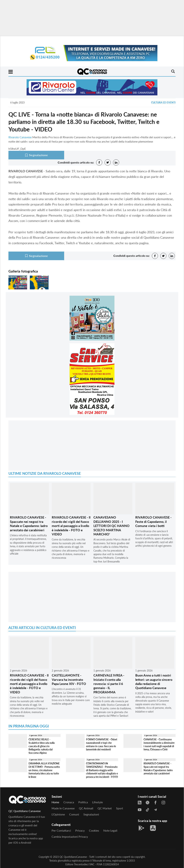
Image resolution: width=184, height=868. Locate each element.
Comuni (74, 814)
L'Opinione (58, 814)
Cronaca (69, 802)
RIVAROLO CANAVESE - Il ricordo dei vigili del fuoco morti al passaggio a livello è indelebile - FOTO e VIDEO (71, 526)
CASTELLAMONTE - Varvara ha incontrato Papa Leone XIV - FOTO (69, 679)
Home (55, 802)
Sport (120, 808)
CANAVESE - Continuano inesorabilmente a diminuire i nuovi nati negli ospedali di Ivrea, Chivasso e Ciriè (159, 744)
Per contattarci (61, 830)
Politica (83, 802)
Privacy (80, 830)
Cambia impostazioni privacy (70, 837)
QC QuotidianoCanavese (73, 857)
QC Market (105, 808)
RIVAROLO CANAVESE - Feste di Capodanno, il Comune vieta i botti (153, 521)
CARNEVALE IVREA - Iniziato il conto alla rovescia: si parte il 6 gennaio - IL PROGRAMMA (109, 684)
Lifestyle (97, 802)
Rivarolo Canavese (20, 137)
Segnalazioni (91, 814)
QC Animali (86, 808)
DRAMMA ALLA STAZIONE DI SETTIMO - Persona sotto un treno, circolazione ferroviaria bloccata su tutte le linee (44, 770)
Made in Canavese (63, 808)
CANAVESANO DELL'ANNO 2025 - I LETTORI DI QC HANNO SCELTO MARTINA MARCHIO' (111, 526)
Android (26, 842)
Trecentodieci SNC (84, 864)
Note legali (110, 830)
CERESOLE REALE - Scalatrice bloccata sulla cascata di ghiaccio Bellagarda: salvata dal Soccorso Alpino (42, 746)
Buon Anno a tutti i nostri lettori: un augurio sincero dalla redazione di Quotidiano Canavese (154, 682)
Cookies (94, 830)
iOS (16, 842)
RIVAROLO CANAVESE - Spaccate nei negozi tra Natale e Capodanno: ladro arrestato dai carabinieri (29, 524)
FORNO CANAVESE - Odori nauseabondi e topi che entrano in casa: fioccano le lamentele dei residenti (102, 744)
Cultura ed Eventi (163, 102)
